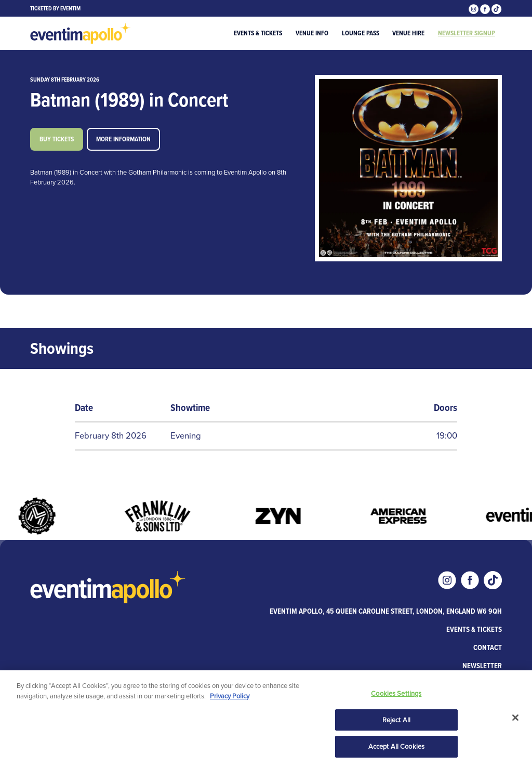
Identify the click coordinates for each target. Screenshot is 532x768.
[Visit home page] (81, 33)
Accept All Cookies (396, 747)
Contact (488, 647)
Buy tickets (57, 139)
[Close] (515, 719)
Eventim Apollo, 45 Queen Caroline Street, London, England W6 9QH (386, 611)
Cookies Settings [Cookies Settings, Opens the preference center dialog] (396, 694)
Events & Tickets (258, 33)
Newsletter (482, 666)
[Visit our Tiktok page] (496, 8)
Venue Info (312, 33)
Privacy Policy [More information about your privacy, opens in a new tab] (230, 697)
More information (123, 139)
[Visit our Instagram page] (474, 8)
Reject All (396, 720)
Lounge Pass (361, 33)
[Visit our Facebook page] (486, 8)
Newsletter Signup (467, 33)
